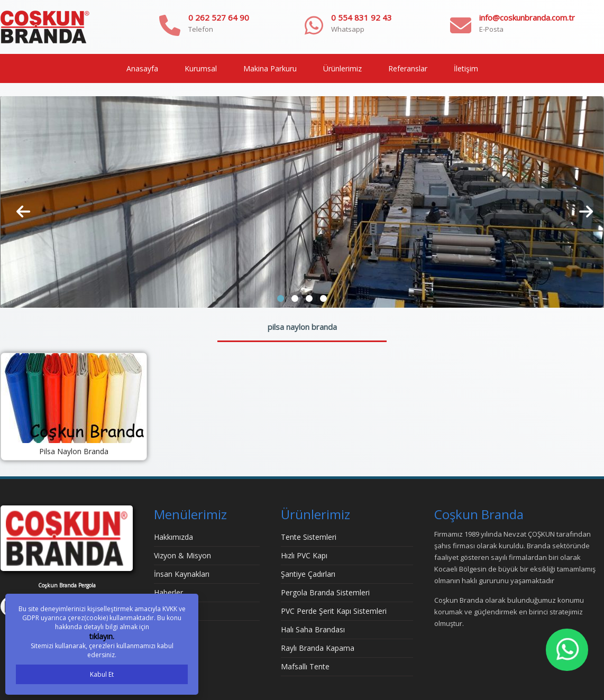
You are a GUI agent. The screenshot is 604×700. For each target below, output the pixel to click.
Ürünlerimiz (342, 68)
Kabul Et (102, 674)
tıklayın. (102, 636)
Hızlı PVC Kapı (304, 555)
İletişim (466, 68)
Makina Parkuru (270, 68)
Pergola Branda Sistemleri (325, 592)
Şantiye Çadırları (308, 574)
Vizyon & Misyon (182, 555)
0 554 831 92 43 (362, 17)
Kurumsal (201, 68)
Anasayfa (142, 68)
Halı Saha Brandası (313, 629)
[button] (281, 298)
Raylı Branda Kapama (318, 648)
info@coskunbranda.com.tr (527, 17)
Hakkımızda (173, 537)
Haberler (168, 592)
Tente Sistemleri (309, 537)
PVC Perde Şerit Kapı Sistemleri (334, 611)
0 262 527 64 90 (219, 17)
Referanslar (408, 68)
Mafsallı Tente (305, 666)
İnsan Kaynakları (182, 574)
